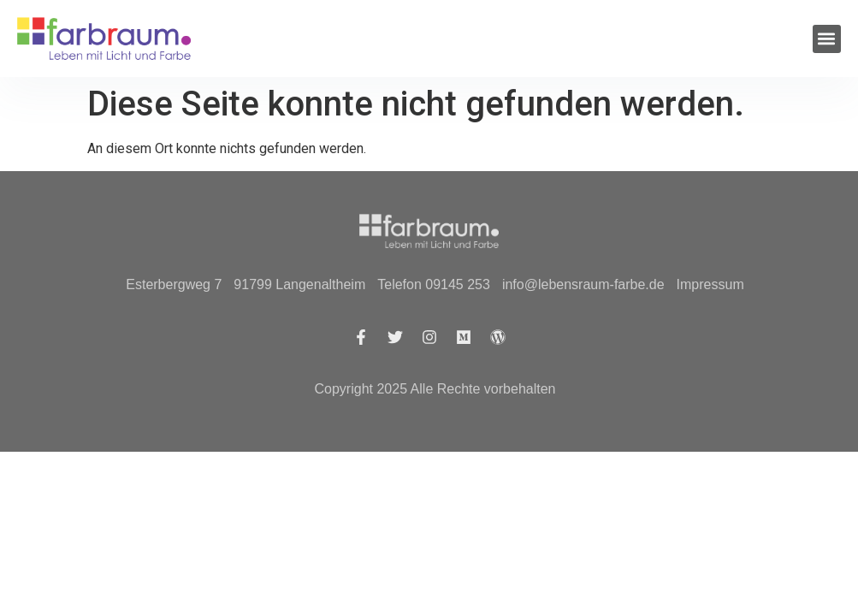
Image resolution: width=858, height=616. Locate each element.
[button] (827, 39)
